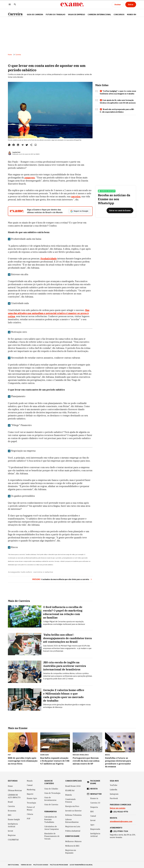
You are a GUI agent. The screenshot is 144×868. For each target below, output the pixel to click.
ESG (10, 815)
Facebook (114, 798)
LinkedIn (114, 789)
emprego (29, 178)
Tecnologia (31, 802)
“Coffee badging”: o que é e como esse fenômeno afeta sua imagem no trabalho (118, 93)
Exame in (94, 798)
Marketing (31, 789)
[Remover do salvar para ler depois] (36, 146)
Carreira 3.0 (95, 802)
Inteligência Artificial (13, 825)
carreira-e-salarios (43, 573)
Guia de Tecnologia (52, 793)
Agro (92, 824)
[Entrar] (131, 5)
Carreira (15, 14)
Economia (12, 810)
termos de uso (26, 864)
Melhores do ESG (72, 845)
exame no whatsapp (107, 193)
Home (10, 55)
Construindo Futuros (70, 800)
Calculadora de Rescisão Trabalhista (51, 819)
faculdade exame (95, 782)
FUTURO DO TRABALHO (56, 14)
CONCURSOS (119, 14)
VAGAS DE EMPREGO (76, 14)
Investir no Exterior (73, 810)
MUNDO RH (132, 14)
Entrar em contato (118, 808)
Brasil (10, 802)
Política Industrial (73, 831)
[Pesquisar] (15, 5)
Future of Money (31, 808)
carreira (76, 197)
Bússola (69, 795)
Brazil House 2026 (73, 786)
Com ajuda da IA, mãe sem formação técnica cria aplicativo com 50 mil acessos (118, 102)
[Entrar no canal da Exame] (120, 212)
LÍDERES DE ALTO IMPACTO (14, 796)
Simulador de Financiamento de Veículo (52, 836)
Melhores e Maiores (73, 841)
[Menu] (10, 5)
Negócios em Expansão (71, 851)
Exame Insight (14, 819)
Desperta (94, 807)
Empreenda (95, 829)
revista (94, 788)
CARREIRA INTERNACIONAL (99, 14)
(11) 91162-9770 (121, 811)
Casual (30, 785)
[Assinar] (118, 5)
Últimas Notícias (15, 790)
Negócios (12, 835)
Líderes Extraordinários (72, 820)
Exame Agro (32, 798)
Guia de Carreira (35, 14)
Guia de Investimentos (50, 798)
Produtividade (49, 259)
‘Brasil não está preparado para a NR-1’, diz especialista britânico (117, 111)
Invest (10, 831)
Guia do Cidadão (51, 788)
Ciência (30, 814)
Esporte (30, 794)
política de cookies (41, 864)
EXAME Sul (70, 790)
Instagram (114, 794)
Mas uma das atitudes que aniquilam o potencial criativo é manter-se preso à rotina (49, 314)
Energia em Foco (72, 806)
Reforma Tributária (73, 815)
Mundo (30, 780)
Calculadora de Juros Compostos (51, 827)
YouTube (114, 785)
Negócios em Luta (73, 826)
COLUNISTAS (13, 839)
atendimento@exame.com (121, 821)
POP (29, 818)
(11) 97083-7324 (121, 831)
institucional (13, 864)
